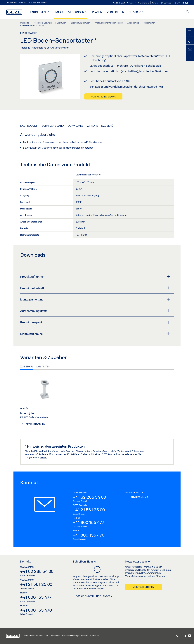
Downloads (76, 126)
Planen (97, 12)
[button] (167, 3)
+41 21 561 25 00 (89, 510)
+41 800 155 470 (89, 535)
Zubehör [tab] (27, 367)
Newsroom (131, 3)
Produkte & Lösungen (69, 12)
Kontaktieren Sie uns (103, 97)
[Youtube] (187, 3)
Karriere (155, 3)
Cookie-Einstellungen (71, 636)
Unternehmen (144, 3)
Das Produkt (29, 126)
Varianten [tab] (43, 367)
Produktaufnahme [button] (95, 277)
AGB (46, 636)
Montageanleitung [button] (95, 299)
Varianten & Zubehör (101, 126)
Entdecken (38, 12)
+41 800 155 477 (88, 522)
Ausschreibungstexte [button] (95, 311)
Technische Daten (52, 126)
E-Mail (43, 457)
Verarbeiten (115, 12)
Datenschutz (55, 636)
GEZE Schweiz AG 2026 (33, 636)
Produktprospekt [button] (95, 322)
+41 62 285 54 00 (89, 497)
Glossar (84, 636)
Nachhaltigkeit (119, 3)
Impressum (94, 636)
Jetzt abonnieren (144, 587)
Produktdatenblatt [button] (95, 288)
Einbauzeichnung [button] (95, 334)
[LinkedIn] (183, 3)
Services (135, 12)
